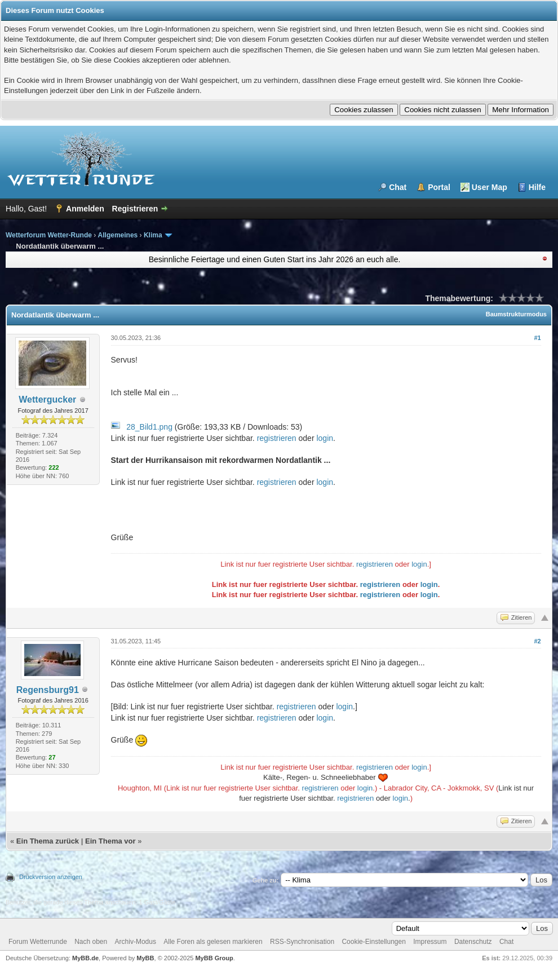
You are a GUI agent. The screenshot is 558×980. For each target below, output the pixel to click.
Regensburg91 (48, 690)
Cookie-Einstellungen (373, 942)
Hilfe (537, 187)
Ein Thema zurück (48, 841)
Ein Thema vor (110, 841)
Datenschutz (473, 942)
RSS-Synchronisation (302, 942)
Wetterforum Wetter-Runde (49, 235)
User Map (490, 187)
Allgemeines (118, 235)
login (325, 438)
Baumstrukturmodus (516, 314)
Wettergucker (47, 399)
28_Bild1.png (149, 427)
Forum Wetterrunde (38, 942)
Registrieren (135, 209)
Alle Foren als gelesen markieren (213, 942)
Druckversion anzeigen (51, 877)
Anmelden (85, 209)
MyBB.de (85, 958)
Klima (153, 235)
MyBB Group (214, 958)
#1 (537, 338)
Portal (439, 187)
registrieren (277, 438)
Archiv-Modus (136, 942)
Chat (398, 187)
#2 (537, 641)
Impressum (430, 942)
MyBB (145, 958)
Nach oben (91, 942)
